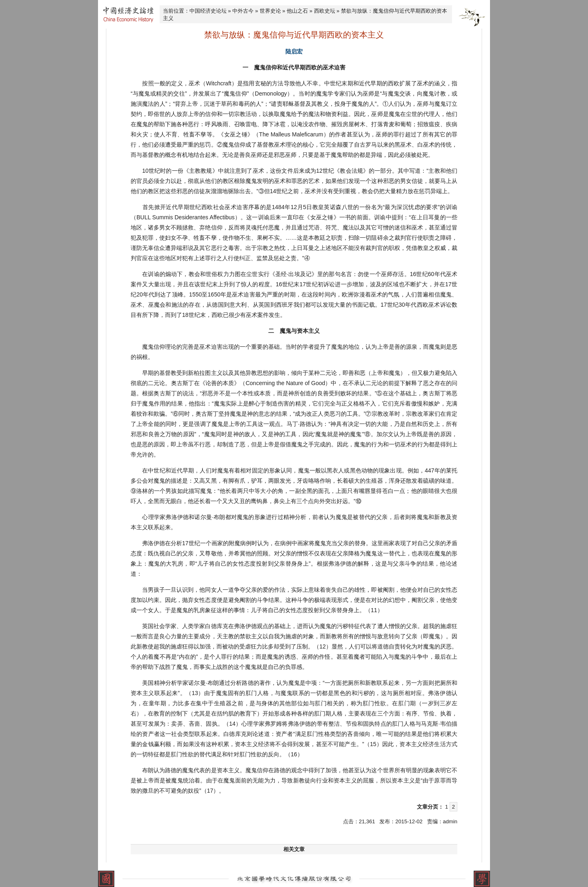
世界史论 (270, 11)
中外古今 (243, 11)
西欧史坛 (325, 11)
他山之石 (297, 11)
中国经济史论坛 (208, 11)
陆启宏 (294, 51)
